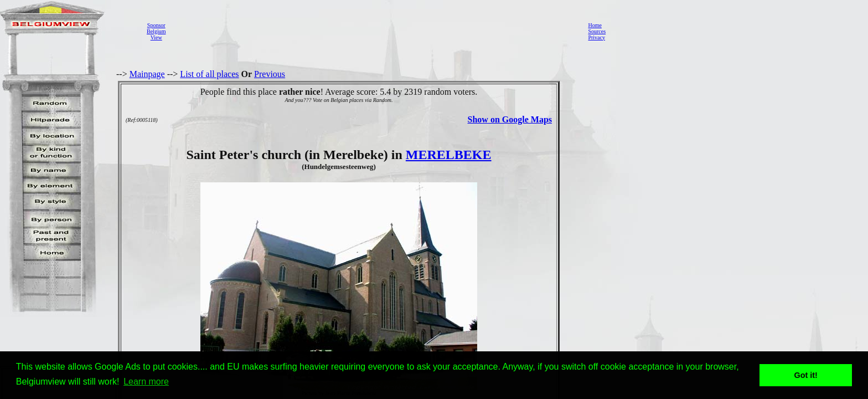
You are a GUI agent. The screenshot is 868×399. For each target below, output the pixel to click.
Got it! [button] (806, 375)
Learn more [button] (146, 382)
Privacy (596, 37)
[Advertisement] (374, 31)
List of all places (209, 74)
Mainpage (147, 74)
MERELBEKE (449, 155)
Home (595, 25)
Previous (270, 74)
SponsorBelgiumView (156, 31)
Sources (597, 31)
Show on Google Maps (510, 119)
